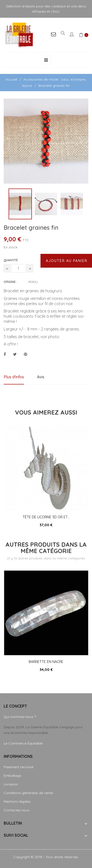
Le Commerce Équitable (23, 743)
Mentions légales (17, 801)
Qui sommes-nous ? (20, 717)
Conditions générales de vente (28, 793)
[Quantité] (18, 268)
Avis (41, 377)
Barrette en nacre (46, 662)
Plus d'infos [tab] (14, 377)
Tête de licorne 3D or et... (46, 517)
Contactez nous (17, 810)
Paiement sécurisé (19, 767)
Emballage (12, 776)
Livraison (11, 784)
